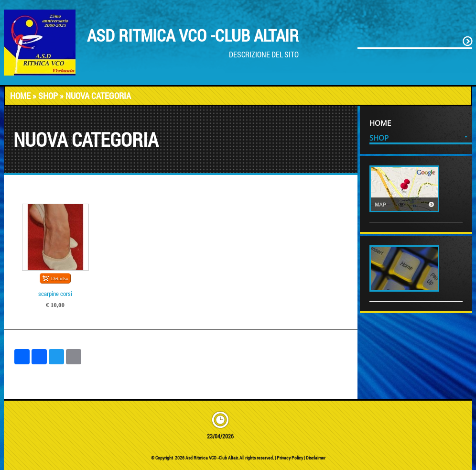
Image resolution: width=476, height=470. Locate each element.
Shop (48, 96)
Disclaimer (316, 458)
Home (20, 96)
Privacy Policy (290, 458)
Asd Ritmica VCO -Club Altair (193, 35)
